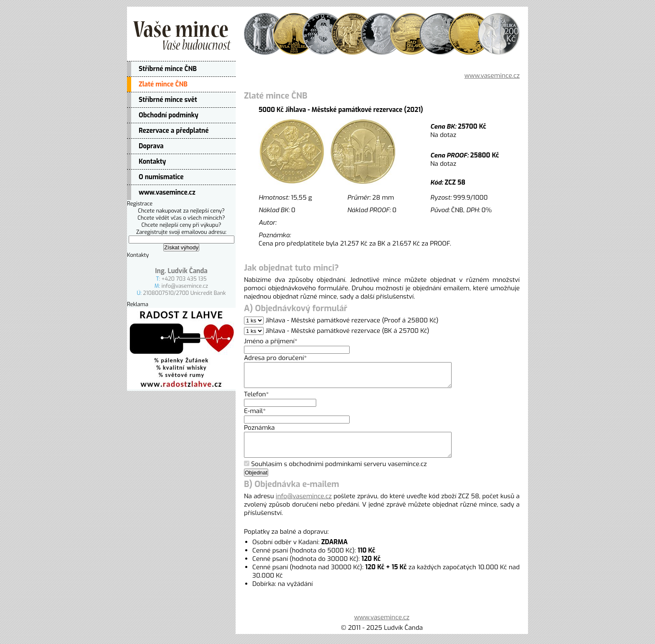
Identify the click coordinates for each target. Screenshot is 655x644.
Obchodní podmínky (169, 115)
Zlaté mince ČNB (163, 84)
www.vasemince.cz (167, 193)
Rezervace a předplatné (174, 131)
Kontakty (152, 162)
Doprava (151, 146)
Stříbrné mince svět (168, 100)
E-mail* (255, 416)
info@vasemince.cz (185, 286)
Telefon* (256, 399)
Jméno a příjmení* (271, 341)
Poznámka (259, 433)
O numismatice (161, 177)
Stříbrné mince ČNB (168, 69)
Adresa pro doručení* (275, 358)
